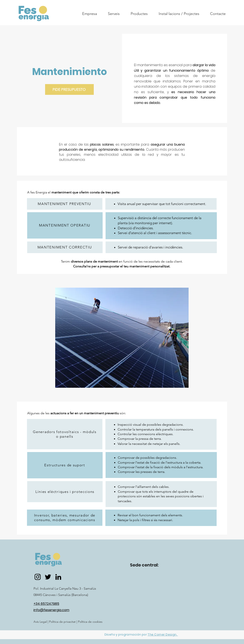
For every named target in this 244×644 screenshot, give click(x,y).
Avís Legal (40, 622)
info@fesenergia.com (51, 610)
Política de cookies (90, 622)
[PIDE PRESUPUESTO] (69, 89)
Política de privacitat (62, 622)
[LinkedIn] (58, 577)
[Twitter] (48, 577)
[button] (90, 14)
